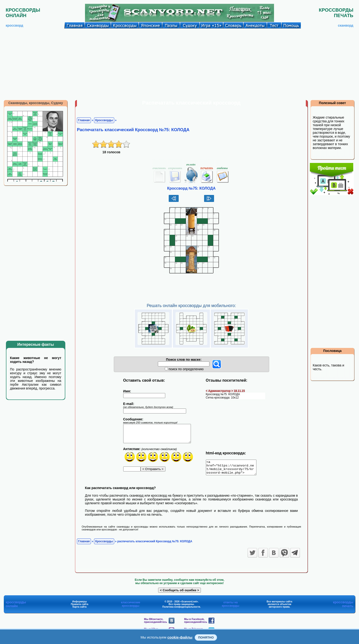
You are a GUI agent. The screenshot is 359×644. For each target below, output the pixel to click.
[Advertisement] (179, 64)
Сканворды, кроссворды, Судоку (36, 103)
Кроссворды (104, 120)
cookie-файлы (180, 637)
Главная (84, 120)
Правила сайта (80, 607)
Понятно (206, 637)
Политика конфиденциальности (181, 610)
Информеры (80, 604)
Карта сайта (80, 610)
